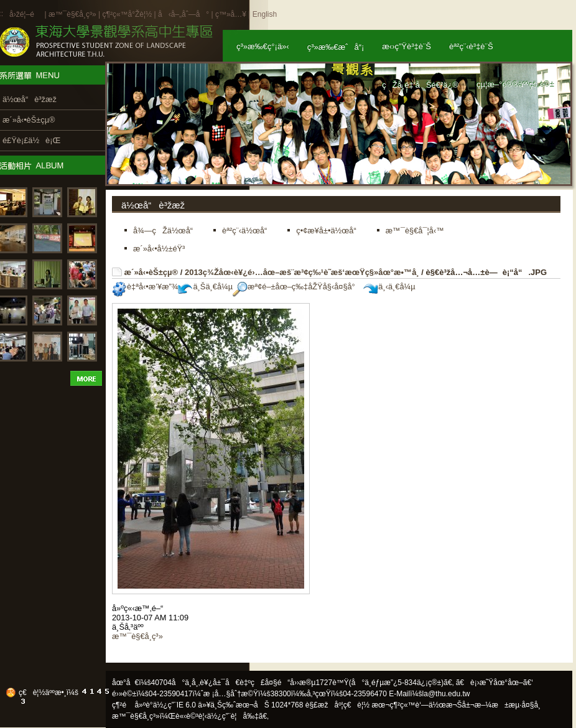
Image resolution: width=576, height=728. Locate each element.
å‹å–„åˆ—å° (183, 14)
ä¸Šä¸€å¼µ (205, 287)
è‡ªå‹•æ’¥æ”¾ (145, 287)
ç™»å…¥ (231, 14)
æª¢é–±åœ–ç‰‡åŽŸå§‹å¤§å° (297, 287)
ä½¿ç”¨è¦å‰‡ (233, 716)
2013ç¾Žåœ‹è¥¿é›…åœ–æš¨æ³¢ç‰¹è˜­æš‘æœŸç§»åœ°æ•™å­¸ (302, 272)
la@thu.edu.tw (446, 694)
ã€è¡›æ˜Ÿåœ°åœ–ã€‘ (495, 683)
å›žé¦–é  (26, 14)
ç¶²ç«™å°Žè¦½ (127, 14)
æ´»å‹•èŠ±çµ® (151, 272)
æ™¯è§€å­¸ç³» (73, 14)
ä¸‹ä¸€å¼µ (389, 287)
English (265, 14)
